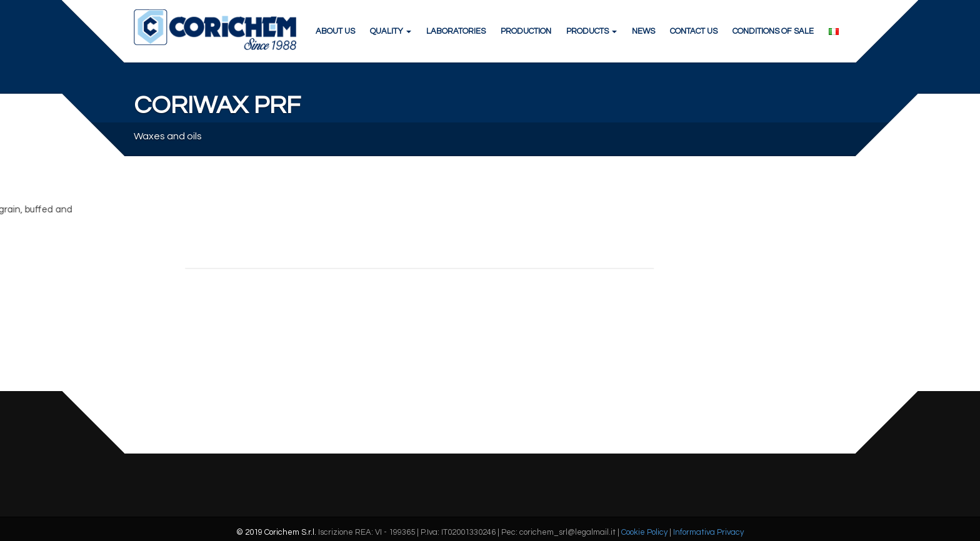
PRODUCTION (526, 31)
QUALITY (391, 31)
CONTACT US (694, 31)
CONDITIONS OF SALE (773, 31)
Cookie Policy (644, 532)
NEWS (643, 31)
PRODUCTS (592, 31)
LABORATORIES (456, 31)
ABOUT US (335, 31)
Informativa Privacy (708, 532)
